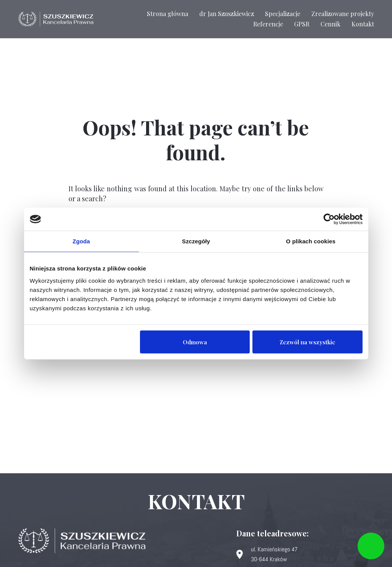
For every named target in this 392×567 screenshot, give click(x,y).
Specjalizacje (283, 14)
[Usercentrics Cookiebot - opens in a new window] (329, 219)
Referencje (268, 24)
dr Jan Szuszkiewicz (227, 14)
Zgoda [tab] (81, 241)
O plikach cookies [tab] (311, 241)
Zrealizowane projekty (343, 14)
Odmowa (195, 342)
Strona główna (168, 14)
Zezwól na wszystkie (307, 342)
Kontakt (363, 24)
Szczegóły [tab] (196, 241)
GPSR (302, 24)
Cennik (330, 24)
